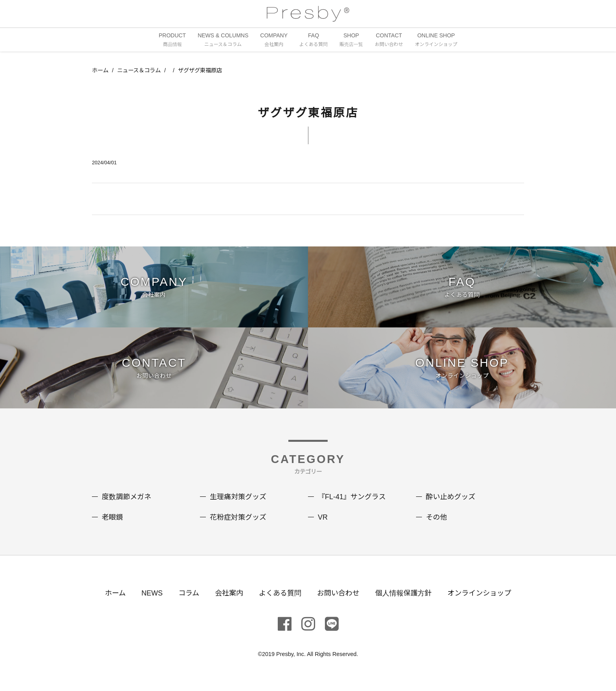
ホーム (100, 70)
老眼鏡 (112, 517)
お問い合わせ (338, 593)
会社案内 (229, 593)
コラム (189, 593)
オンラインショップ (479, 593)
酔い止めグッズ (451, 497)
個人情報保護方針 (403, 593)
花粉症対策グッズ (238, 517)
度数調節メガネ (126, 497)
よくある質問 (280, 593)
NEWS (152, 593)
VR (323, 517)
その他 (436, 517)
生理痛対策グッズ (238, 497)
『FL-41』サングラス (352, 497)
